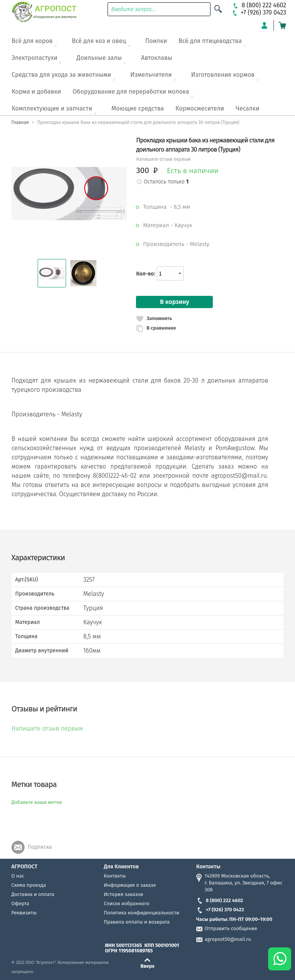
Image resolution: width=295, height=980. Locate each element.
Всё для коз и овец (99, 41)
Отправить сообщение (231, 928)
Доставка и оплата (33, 894)
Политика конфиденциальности (141, 913)
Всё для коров (32, 41)
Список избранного (127, 903)
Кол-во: (145, 274)
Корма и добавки (36, 92)
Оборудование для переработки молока (131, 92)
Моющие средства (138, 108)
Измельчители (151, 75)
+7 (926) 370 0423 (220, 910)
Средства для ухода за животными (61, 75)
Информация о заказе (130, 885)
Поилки (156, 41)
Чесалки (247, 108)
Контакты (115, 876)
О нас (18, 876)
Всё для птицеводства (210, 41)
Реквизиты (24, 913)
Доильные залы (99, 58)
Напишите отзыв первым (163, 159)
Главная (20, 122)
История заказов (123, 894)
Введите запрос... (134, 9)
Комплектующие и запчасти (52, 108)
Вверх (148, 966)
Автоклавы (157, 58)
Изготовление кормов (223, 75)
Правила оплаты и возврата (137, 922)
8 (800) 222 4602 (220, 900)
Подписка (40, 847)
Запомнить (159, 318)
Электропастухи (34, 58)
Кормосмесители (200, 108)
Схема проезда (29, 885)
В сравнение (161, 328)
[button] (52, 273)
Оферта (21, 903)
